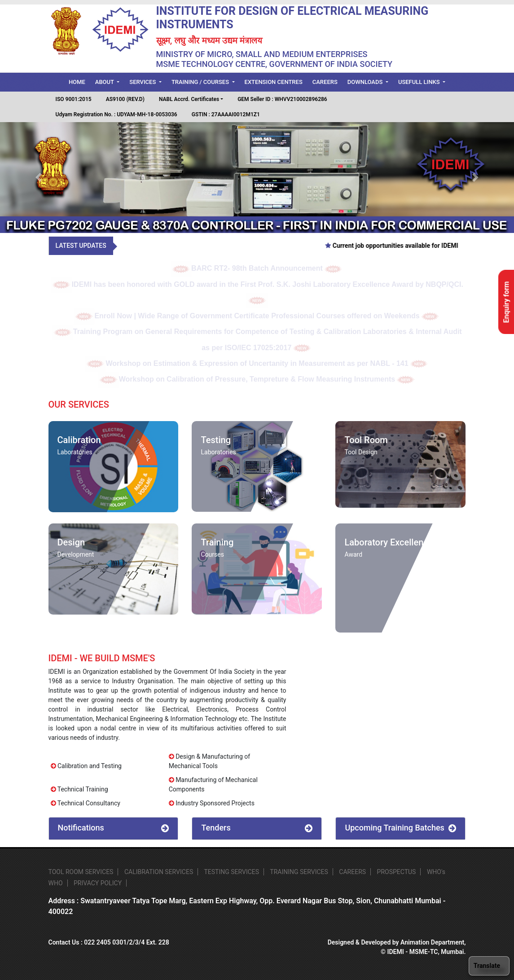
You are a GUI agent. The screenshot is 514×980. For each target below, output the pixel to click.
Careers (325, 82)
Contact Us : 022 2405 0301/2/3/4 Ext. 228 (109, 942)
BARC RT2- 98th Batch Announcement (257, 268)
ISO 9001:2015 (74, 99)
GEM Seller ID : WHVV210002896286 (282, 99)
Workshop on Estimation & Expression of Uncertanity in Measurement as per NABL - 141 (257, 363)
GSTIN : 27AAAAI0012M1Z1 (226, 114)
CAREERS (352, 872)
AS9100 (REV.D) (125, 99)
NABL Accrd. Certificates (189, 99)
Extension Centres (274, 82)
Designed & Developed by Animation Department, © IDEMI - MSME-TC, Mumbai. (397, 947)
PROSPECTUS (397, 872)
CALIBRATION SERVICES (159, 872)
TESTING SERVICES (231, 872)
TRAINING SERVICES (299, 872)
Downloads (366, 82)
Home (79, 81)
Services (143, 82)
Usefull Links (420, 82)
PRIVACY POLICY (98, 883)
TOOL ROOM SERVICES (81, 872)
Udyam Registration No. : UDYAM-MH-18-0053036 (116, 114)
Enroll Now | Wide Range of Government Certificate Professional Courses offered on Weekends (257, 316)
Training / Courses (201, 82)
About (105, 82)
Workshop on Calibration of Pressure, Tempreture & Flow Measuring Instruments (257, 379)
